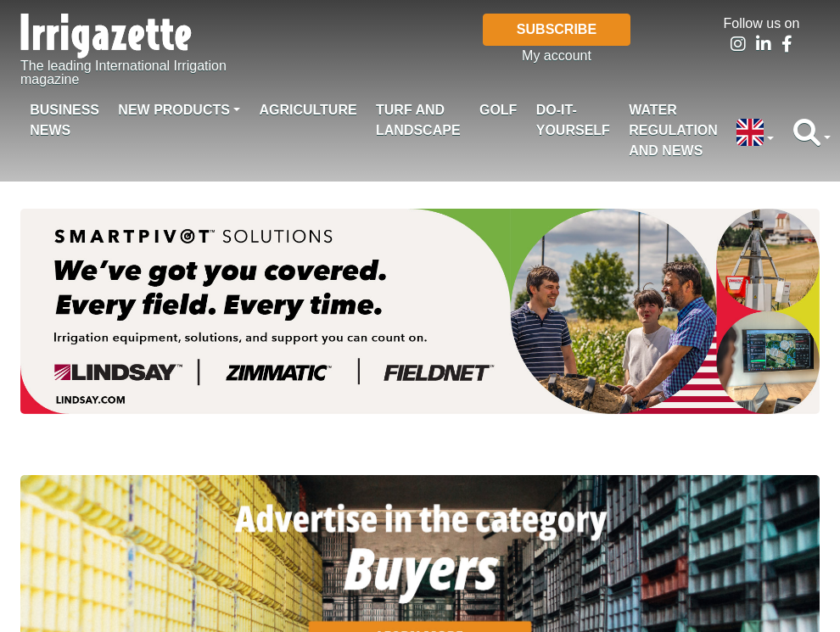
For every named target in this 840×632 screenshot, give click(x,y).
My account (557, 56)
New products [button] (174, 110)
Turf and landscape (418, 120)
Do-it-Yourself (573, 120)
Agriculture (308, 110)
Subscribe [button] (557, 29)
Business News (64, 120)
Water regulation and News (673, 130)
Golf (498, 110)
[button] (755, 134)
